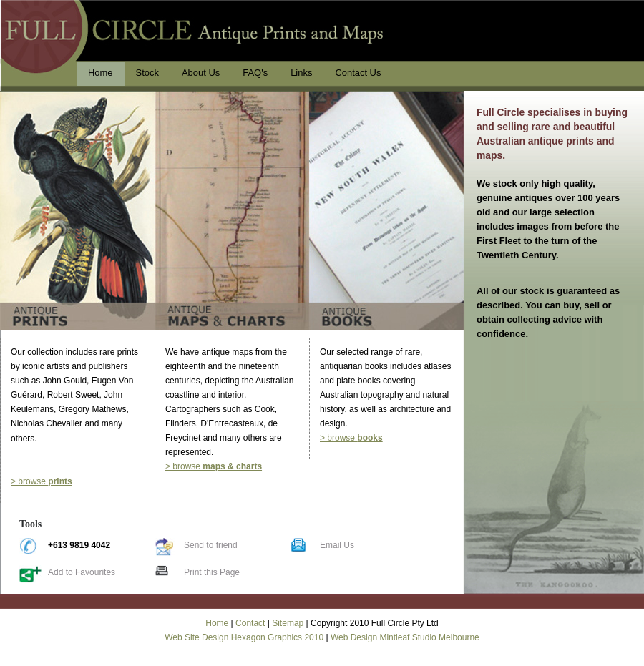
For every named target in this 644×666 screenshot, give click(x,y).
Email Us (337, 545)
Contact (250, 623)
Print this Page (212, 572)
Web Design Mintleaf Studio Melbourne (405, 637)
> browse (42, 481)
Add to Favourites (82, 572)
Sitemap (288, 623)
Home (217, 623)
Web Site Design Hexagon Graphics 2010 (244, 637)
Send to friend (211, 545)
